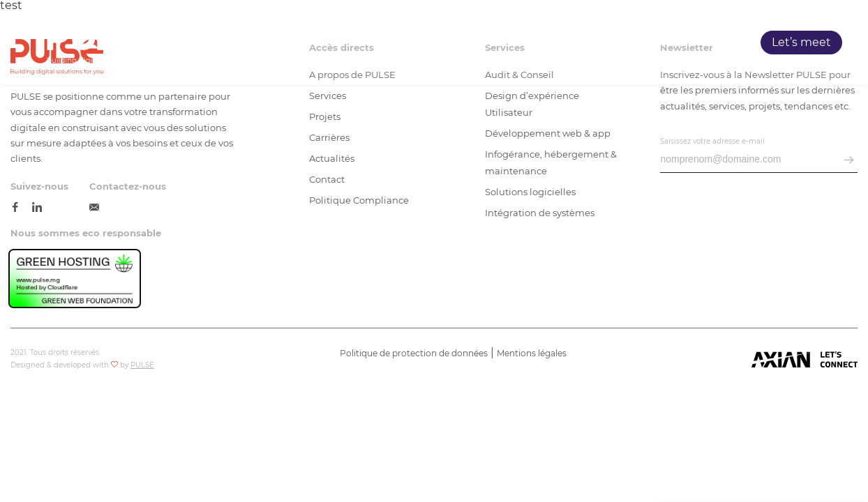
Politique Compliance (359, 200)
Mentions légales (532, 353)
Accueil (437, 43)
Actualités (332, 158)
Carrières (667, 43)
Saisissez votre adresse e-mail (712, 141)
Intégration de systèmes (540, 213)
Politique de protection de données (414, 353)
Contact (327, 179)
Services (548, 43)
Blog (720, 43)
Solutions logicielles (530, 192)
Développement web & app (548, 133)
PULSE (491, 43)
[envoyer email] (849, 161)
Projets (606, 43)
